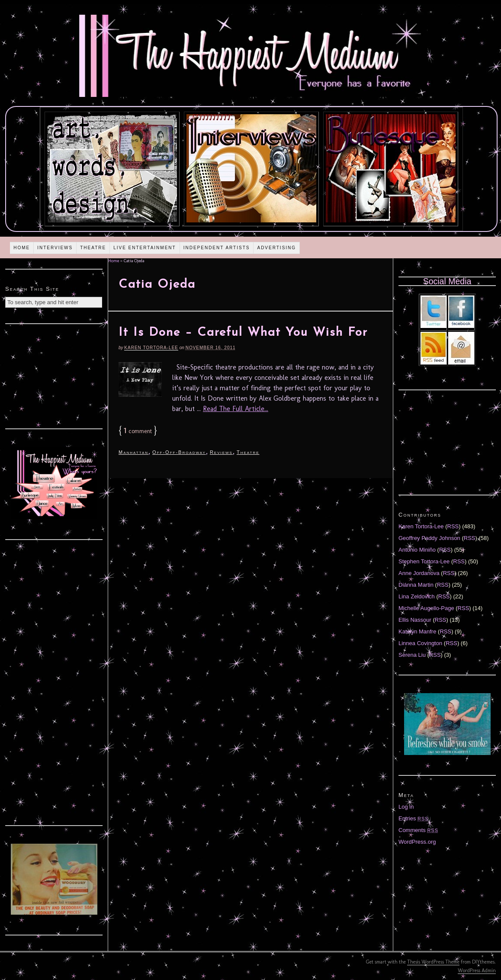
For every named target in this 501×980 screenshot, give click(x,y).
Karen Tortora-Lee (151, 348)
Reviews (221, 452)
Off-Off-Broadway (179, 452)
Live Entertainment (145, 248)
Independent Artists (217, 248)
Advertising (276, 248)
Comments (418, 830)
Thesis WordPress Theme (433, 962)
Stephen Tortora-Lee (424, 561)
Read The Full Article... (236, 409)
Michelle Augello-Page (426, 608)
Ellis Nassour (415, 620)
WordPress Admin (477, 970)
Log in (406, 807)
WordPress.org (417, 842)
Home (22, 248)
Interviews (55, 248)
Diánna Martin (416, 585)
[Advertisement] (54, 375)
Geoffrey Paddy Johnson (429, 538)
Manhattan (133, 452)
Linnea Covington (420, 643)
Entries (414, 818)
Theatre (93, 248)
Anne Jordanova (419, 573)
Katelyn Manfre (417, 631)
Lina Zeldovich (417, 596)
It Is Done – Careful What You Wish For (243, 333)
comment (138, 431)
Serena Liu (412, 655)
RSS (453, 526)
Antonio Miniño (417, 550)
